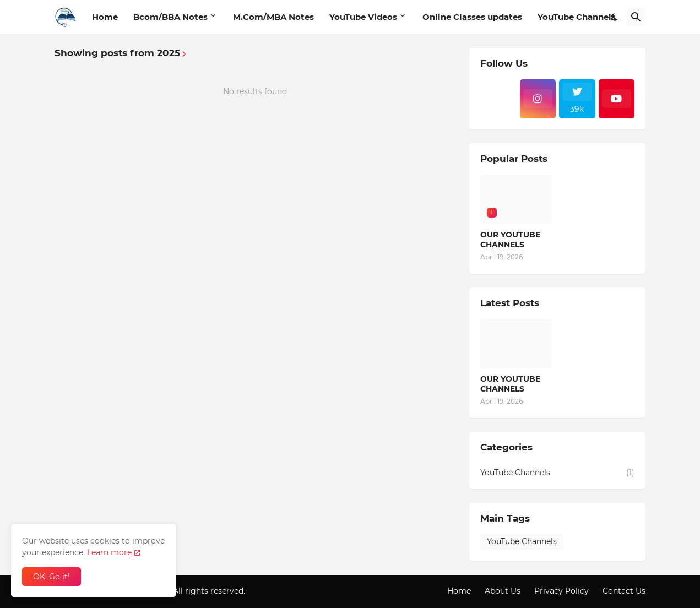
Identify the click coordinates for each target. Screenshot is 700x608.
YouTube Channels (577, 17)
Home (105, 17)
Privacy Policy (561, 591)
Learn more (109, 552)
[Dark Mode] (615, 17)
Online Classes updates (472, 17)
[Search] (636, 17)
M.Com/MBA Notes (273, 17)
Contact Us (624, 591)
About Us (503, 591)
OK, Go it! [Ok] (51, 577)
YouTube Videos (363, 17)
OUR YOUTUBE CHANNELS (510, 240)
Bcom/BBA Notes (170, 17)
